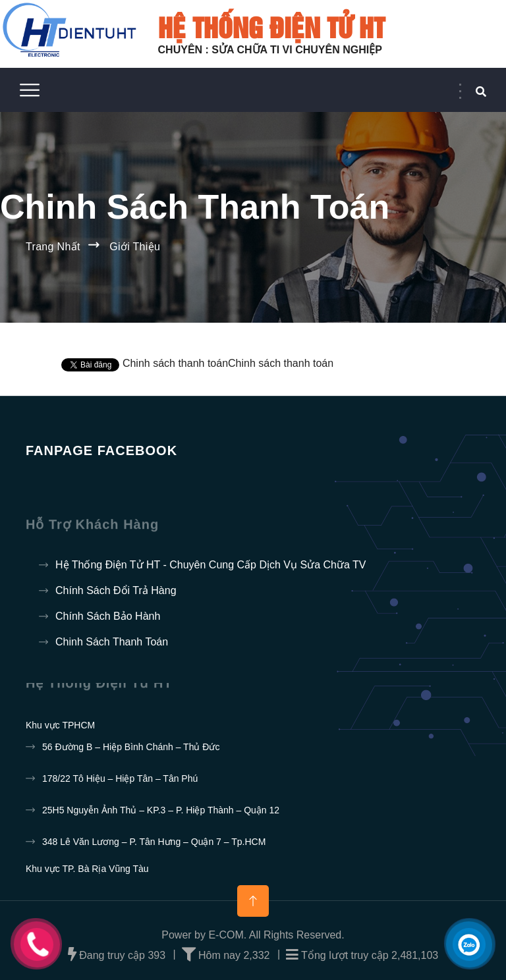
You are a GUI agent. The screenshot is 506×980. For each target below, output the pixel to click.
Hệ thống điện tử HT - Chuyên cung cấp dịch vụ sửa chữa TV (211, 565)
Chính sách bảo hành (108, 616)
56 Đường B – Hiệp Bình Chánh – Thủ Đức (131, 747)
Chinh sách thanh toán (112, 642)
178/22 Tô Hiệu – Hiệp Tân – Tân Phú (120, 778)
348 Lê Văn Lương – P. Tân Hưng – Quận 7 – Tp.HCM (154, 842)
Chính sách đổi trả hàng (116, 590)
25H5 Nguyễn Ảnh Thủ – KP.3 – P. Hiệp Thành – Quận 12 (161, 810)
